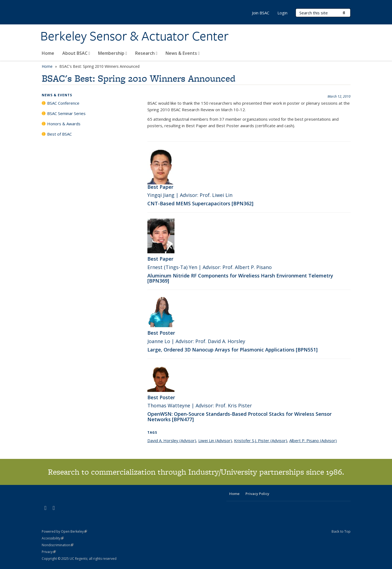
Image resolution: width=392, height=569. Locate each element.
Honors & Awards (64, 124)
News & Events (183, 53)
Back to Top (341, 531)
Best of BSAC (59, 134)
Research (146, 53)
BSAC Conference (63, 103)
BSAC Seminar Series (66, 113)
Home (48, 53)
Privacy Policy (257, 494)
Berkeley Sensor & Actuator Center (135, 36)
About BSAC (76, 53)
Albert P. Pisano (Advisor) (313, 440)
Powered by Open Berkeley (64, 531)
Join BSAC (261, 13)
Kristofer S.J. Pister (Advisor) (261, 440)
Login (282, 13)
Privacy (49, 552)
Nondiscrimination (58, 545)
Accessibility (53, 538)
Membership (113, 53)
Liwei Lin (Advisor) (215, 440)
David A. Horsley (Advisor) (172, 440)
